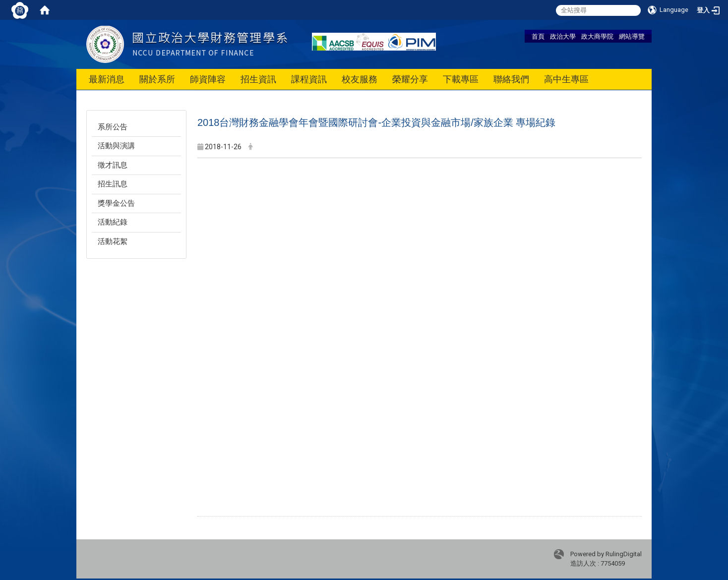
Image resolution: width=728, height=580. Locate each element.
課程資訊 (309, 79)
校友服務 (360, 79)
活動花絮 (113, 241)
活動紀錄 (113, 222)
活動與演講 (116, 146)
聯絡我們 (511, 79)
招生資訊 (258, 79)
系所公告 (113, 127)
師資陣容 (208, 79)
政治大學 (563, 36)
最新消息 (107, 79)
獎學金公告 (116, 203)
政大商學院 (597, 36)
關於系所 (157, 79)
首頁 (538, 36)
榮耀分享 (410, 79)
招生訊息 (113, 184)
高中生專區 (566, 79)
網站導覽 (632, 36)
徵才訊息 (113, 165)
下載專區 (461, 79)
